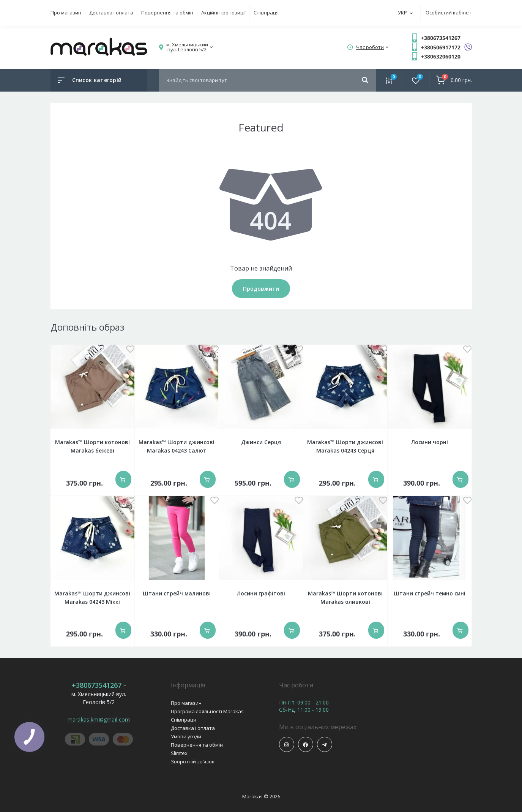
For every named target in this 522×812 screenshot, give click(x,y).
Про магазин (66, 13)
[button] (187, 47)
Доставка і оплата (111, 13)
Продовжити (261, 289)
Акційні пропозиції (223, 13)
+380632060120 (441, 56)
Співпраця (266, 13)
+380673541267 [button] (99, 685)
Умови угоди (186, 736)
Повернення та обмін (167, 13)
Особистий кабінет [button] (449, 13)
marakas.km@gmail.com (99, 719)
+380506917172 (441, 47)
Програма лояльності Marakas (207, 711)
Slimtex (179, 753)
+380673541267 (441, 38)
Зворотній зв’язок (193, 761)
